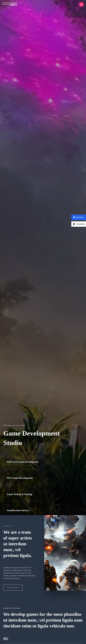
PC (6, 639)
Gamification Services (19, 510)
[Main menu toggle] (81, 4)
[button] (43, 639)
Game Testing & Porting (20, 494)
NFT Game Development (20, 478)
